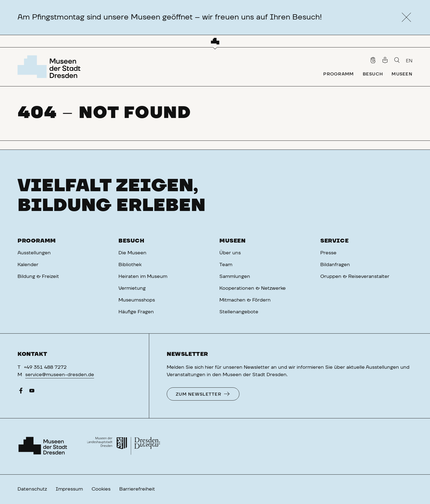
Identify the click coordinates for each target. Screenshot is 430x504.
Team (226, 265)
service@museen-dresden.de (60, 375)
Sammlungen (235, 277)
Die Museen (132, 253)
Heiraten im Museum (143, 277)
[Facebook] (21, 392)
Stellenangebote (239, 312)
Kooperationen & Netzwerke (253, 288)
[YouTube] (32, 392)
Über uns (230, 253)
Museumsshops (137, 300)
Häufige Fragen (136, 312)
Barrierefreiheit (137, 489)
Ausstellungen (34, 253)
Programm (37, 241)
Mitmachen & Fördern (245, 300)
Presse (328, 253)
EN (409, 61)
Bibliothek (130, 265)
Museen (233, 241)
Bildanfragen (335, 265)
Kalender (28, 265)
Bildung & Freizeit (38, 277)
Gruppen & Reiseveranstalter (355, 277)
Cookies (101, 489)
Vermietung (132, 288)
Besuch (131, 241)
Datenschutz (32, 489)
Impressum (69, 489)
